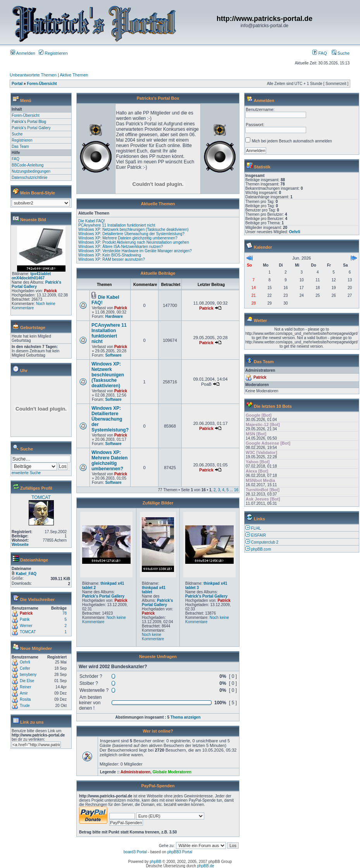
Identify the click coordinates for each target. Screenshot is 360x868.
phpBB (155, 862)
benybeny (28, 675)
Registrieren (53, 53)
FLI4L (256, 528)
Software (113, 355)
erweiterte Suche (26, 473)
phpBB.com (261, 549)
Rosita (25, 699)
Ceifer (25, 668)
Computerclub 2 (265, 542)
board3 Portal (135, 852)
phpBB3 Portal (180, 852)
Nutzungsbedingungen (31, 171)
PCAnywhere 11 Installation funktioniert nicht (117, 225)
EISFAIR (258, 535)
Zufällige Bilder (158, 503)
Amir (24, 693)
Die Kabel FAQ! (92, 221)
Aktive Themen (74, 75)
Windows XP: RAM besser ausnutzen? (112, 259)
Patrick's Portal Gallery (31, 128)
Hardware (114, 316)
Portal (17, 84)
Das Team (20, 146)
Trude (25, 706)
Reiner (25, 687)
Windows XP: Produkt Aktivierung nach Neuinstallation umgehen (134, 242)
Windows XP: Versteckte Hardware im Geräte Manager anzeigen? (135, 251)
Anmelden (23, 53)
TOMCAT (41, 497)
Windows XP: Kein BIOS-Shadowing (110, 255)
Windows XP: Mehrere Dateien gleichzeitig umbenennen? (128, 238)
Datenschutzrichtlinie (29, 178)
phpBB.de (206, 866)
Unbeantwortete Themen (33, 75)
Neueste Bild (33, 220)
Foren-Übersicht (42, 84)
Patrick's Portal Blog (29, 122)
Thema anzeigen (186, 717)
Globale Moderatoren (172, 772)
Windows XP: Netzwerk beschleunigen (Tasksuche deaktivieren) (133, 230)
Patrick (50, 291)
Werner (26, 626)
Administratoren (135, 772)
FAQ (320, 53)
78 (65, 613)
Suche (341, 53)
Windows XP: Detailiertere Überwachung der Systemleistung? (131, 234)
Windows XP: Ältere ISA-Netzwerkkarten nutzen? (121, 247)
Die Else (27, 681)
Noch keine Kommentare (34, 306)
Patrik (25, 619)
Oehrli (25, 662)
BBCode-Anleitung (28, 165)
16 (236, 490)
